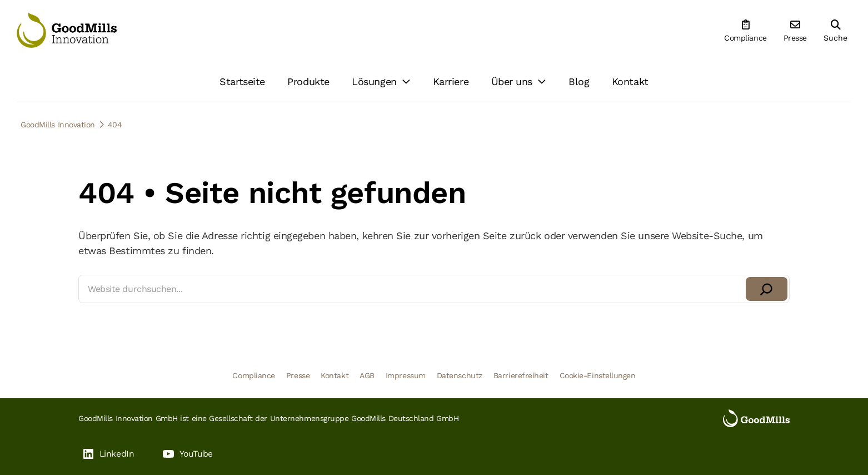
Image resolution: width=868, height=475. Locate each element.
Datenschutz (460, 375)
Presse (298, 375)
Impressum (406, 375)
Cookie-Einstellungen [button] (598, 375)
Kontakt (335, 375)
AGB (367, 375)
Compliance (254, 375)
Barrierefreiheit (521, 375)
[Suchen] (767, 289)
